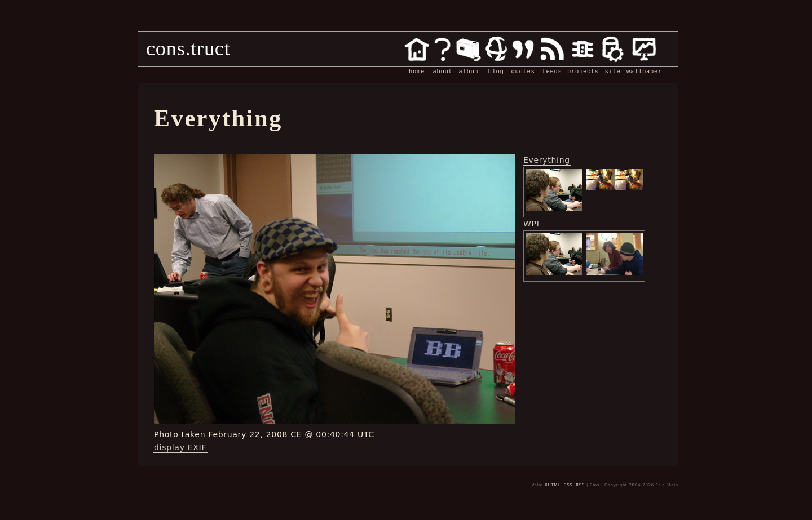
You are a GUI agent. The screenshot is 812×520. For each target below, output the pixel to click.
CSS (568, 485)
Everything (547, 160)
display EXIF (180, 447)
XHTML (553, 485)
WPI (531, 224)
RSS (580, 485)
